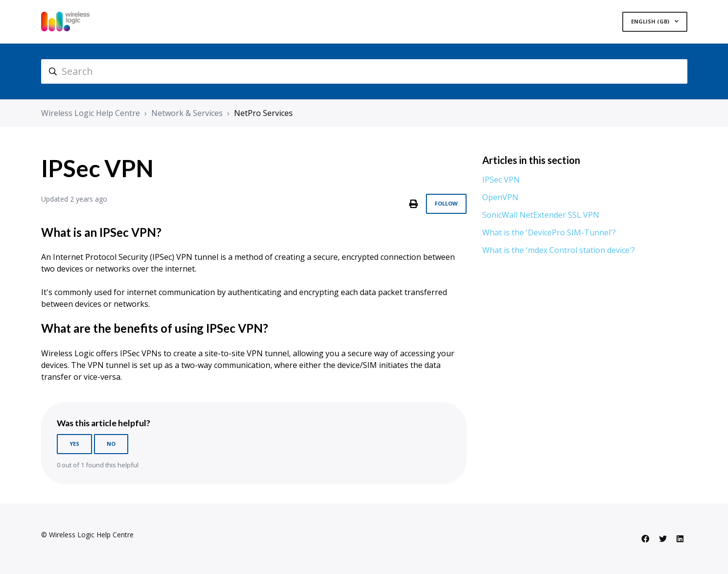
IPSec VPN (501, 180)
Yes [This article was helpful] (74, 444)
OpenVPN (500, 197)
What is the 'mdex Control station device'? (559, 250)
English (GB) (651, 21)
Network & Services (187, 113)
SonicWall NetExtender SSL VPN (541, 215)
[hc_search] (364, 71)
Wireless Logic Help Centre (91, 113)
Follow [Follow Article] (446, 203)
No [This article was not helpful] (111, 444)
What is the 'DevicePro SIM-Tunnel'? (549, 232)
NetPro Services (263, 113)
